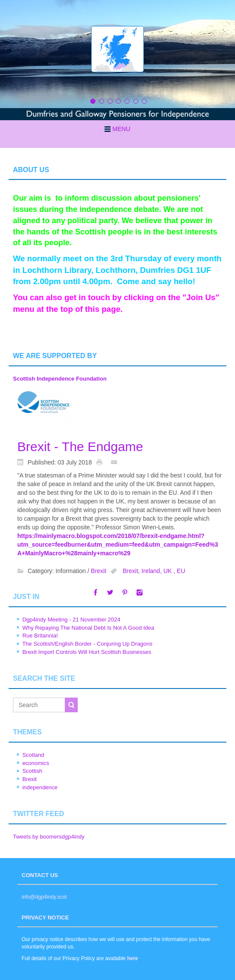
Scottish (32, 771)
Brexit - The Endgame (80, 447)
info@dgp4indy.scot (44, 897)
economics (36, 763)
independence (40, 787)
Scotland (33, 755)
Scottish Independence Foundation (60, 379)
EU (181, 571)
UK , (170, 571)
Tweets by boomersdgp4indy (49, 837)
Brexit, (132, 571)
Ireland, (153, 571)
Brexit (98, 571)
